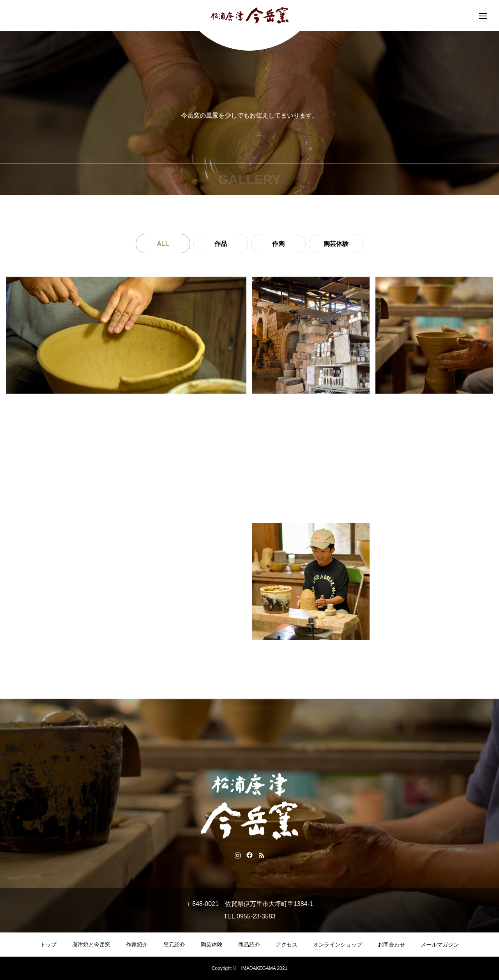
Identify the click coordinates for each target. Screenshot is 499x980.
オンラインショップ (338, 945)
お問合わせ (391, 945)
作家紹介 (137, 945)
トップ (48, 945)
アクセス (287, 945)
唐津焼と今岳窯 (91, 945)
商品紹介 (249, 945)
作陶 (278, 244)
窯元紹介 (174, 945)
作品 (221, 244)
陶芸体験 (336, 244)
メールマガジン (440, 945)
